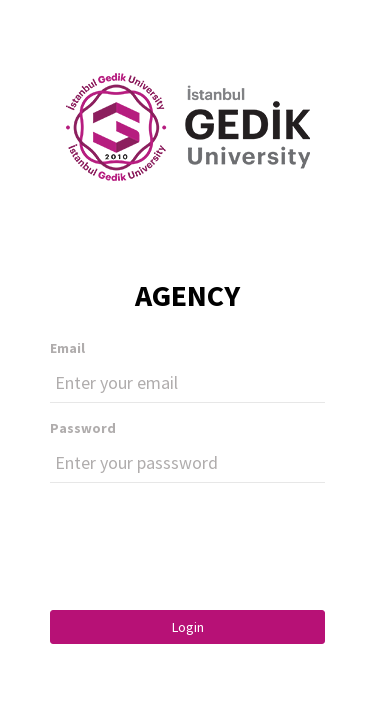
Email (67, 348)
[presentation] (202, 537)
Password (83, 428)
